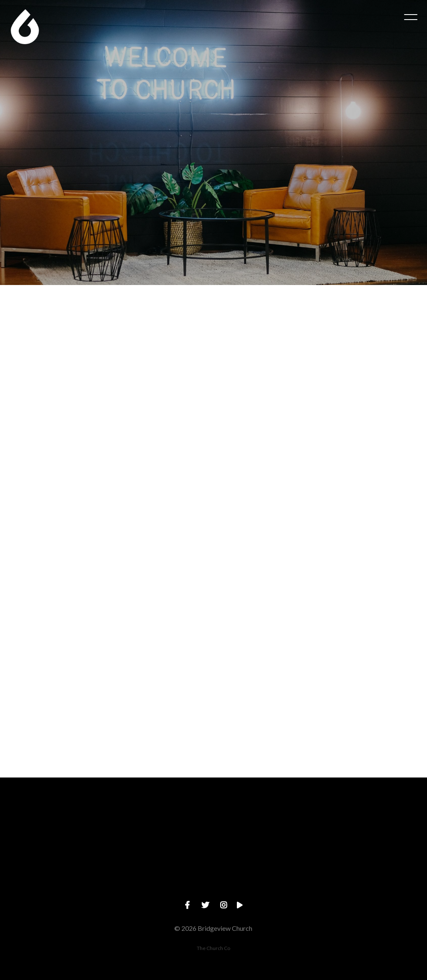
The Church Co (213, 948)
